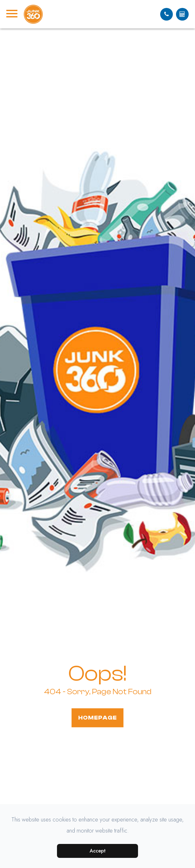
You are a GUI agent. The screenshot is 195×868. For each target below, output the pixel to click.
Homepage (97, 717)
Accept (98, 851)
